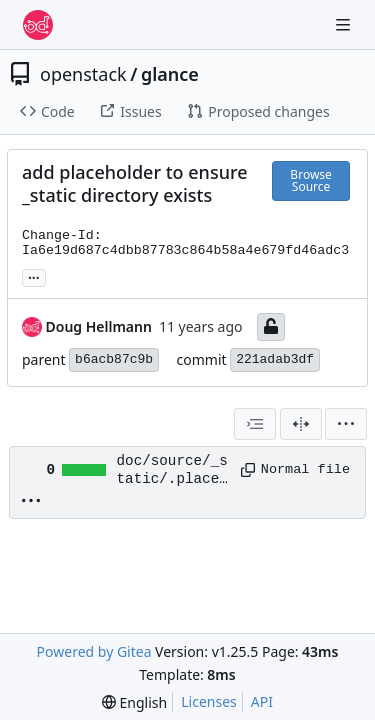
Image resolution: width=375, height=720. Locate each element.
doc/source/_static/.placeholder (172, 471)
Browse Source (310, 180)
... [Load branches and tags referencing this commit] (34, 276)
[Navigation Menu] (345, 24)
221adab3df (275, 359)
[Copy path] (244, 470)
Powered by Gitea (94, 651)
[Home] (38, 25)
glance (170, 74)
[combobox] (255, 424)
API (262, 701)
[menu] (346, 424)
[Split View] (301, 424)
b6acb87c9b (114, 359)
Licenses (209, 701)
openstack (83, 74)
